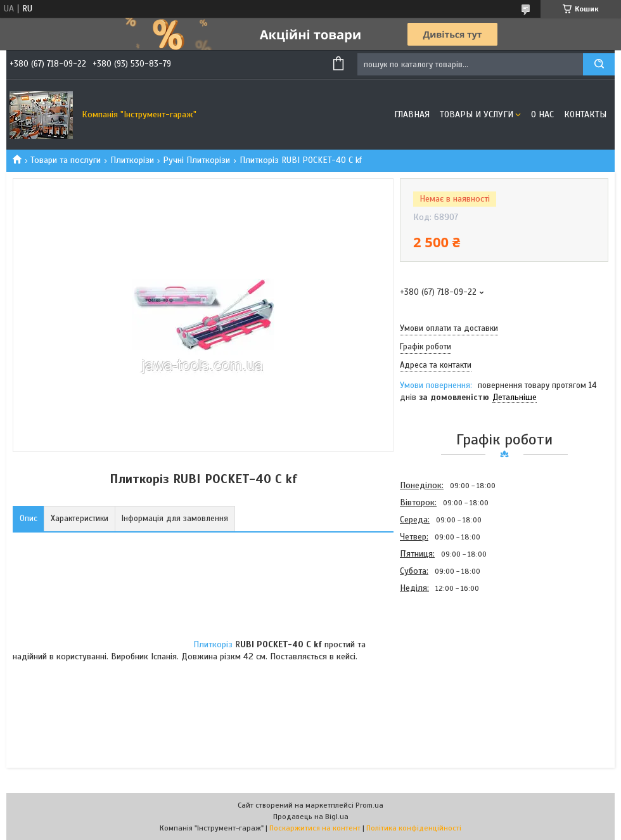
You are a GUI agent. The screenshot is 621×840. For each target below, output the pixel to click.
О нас (542, 114)
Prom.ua (369, 805)
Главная (412, 114)
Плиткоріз (213, 644)
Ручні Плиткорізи (196, 160)
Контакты (585, 114)
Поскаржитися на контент (315, 828)
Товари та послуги (66, 160)
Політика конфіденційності (414, 828)
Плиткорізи (132, 160)
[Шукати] (599, 64)
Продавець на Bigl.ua (311, 817)
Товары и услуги (477, 114)
